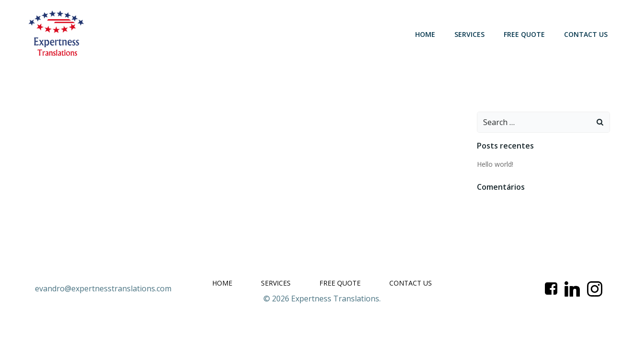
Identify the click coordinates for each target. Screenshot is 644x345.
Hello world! (495, 164)
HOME (425, 34)
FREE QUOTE (524, 34)
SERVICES (469, 34)
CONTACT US (586, 34)
